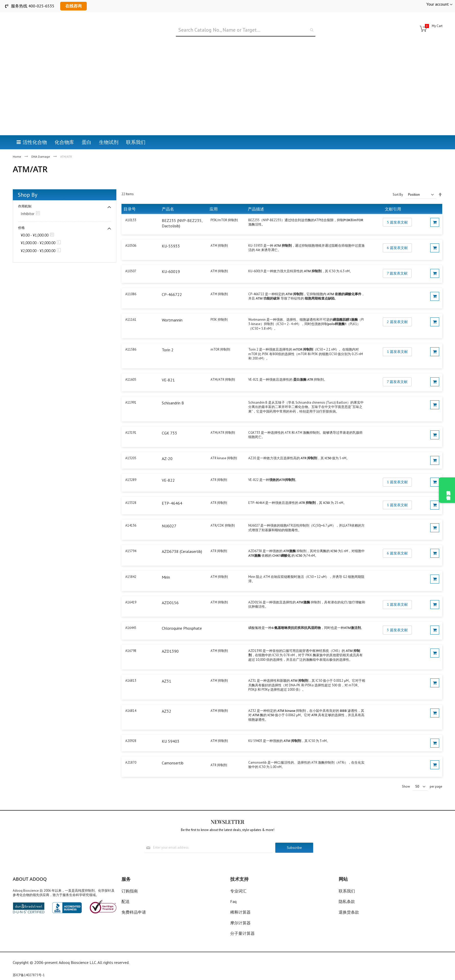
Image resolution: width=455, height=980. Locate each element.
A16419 (131, 589)
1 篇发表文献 (397, 339)
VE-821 (168, 367)
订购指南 (130, 891)
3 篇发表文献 (397, 617)
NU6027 (169, 513)
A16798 (131, 638)
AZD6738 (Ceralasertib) (182, 539)
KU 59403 (171, 728)
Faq (233, 902)
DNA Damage (41, 131)
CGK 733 (169, 420)
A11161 (131, 307)
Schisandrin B (173, 390)
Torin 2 (168, 337)
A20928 (131, 728)
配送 (126, 902)
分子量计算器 (242, 933)
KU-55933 (171, 233)
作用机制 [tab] (25, 194)
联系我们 (347, 891)
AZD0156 (170, 590)
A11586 (131, 337)
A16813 (131, 668)
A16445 (131, 615)
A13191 (131, 420)
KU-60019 (171, 258)
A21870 (131, 749)
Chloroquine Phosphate (182, 615)
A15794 (131, 538)
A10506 (131, 233)
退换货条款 (349, 912)
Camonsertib (173, 750)
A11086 (131, 281)
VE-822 (168, 467)
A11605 (131, 367)
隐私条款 (347, 902)
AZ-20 (167, 445)
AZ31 (167, 668)
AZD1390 (170, 638)
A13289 (131, 467)
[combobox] (246, 30)
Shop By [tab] (28, 182)
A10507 (131, 258)
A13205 (131, 445)
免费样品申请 (134, 912)
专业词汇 (238, 891)
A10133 (131, 207)
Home (17, 131)
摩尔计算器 (240, 923)
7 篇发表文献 (397, 260)
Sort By (398, 182)
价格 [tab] (21, 215)
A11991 (131, 390)
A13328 (131, 490)
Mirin (166, 564)
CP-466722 (172, 281)
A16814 (131, 698)
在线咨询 (73, 6)
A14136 (131, 513)
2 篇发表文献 (397, 309)
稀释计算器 (240, 912)
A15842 (131, 564)
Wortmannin (172, 307)
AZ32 (167, 698)
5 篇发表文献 (397, 209)
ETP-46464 (172, 490)
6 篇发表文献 (397, 235)
